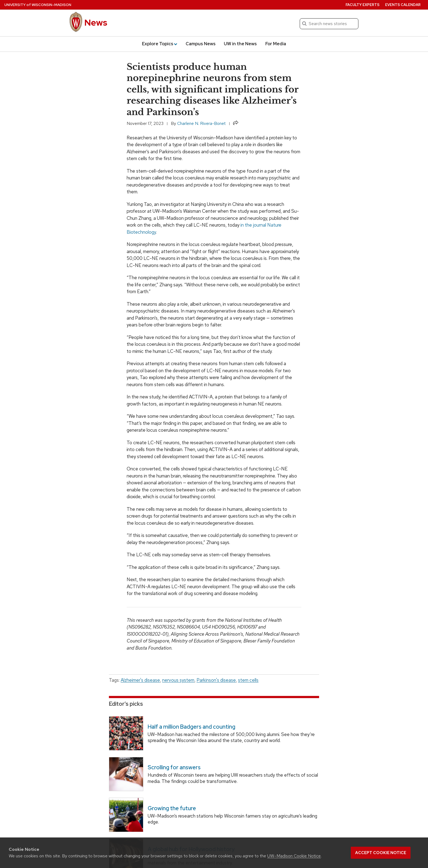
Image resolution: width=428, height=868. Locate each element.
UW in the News (240, 44)
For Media (276, 44)
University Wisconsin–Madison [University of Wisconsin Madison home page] (38, 5)
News (96, 22)
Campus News (201, 44)
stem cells (248, 680)
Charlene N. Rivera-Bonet (201, 123)
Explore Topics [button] (160, 44)
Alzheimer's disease (140, 680)
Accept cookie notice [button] (381, 853)
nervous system (178, 680)
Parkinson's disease (216, 680)
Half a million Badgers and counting (191, 727)
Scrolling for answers (174, 767)
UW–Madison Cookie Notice (294, 856)
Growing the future (172, 808)
